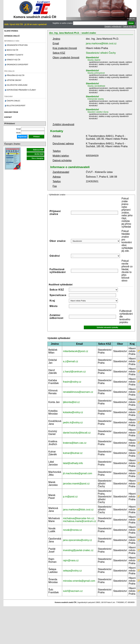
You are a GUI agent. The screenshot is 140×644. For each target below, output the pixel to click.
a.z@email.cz (70, 361)
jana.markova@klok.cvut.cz (101, 43)
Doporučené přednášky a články (21, 90)
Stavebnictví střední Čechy (101, 53)
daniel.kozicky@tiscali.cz (77, 433)
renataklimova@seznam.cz (78, 392)
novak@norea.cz (72, 530)
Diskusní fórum (11, 112)
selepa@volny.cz (72, 571)
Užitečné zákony (14, 80)
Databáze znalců (12, 36)
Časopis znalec (13, 101)
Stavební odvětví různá (98, 112)
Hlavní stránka (11, 31)
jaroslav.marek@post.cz (76, 484)
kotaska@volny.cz (73, 412)
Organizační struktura (17, 45)
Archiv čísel (39, 154)
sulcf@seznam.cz (73, 591)
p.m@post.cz (70, 497)
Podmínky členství (15, 55)
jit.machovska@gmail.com (78, 473)
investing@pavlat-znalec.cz (78, 550)
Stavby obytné (94, 60)
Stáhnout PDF (38, 150)
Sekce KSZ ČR (129, 26)
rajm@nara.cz (71, 560)
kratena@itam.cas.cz (75, 443)
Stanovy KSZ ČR (13, 60)
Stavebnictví (92, 57)
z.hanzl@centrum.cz (74, 372)
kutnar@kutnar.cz (73, 453)
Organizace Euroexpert (17, 65)
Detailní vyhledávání (113, 26)
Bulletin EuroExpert (16, 106)
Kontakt (8, 117)
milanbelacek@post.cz (75, 351)
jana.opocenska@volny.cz (77, 540)
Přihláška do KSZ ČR (15, 75)
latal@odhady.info (73, 463)
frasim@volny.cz (72, 382)
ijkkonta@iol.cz (71, 402)
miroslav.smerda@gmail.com (79, 581)
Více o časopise (37, 158)
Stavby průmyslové (96, 73)
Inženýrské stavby (96, 99)
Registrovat (22, 137)
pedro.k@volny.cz (73, 422)
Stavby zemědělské (96, 86)
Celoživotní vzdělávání (17, 85)
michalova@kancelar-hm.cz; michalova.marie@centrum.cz (79, 520)
